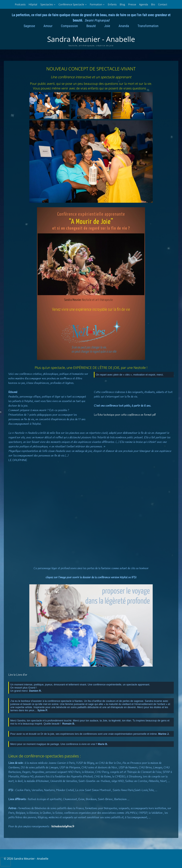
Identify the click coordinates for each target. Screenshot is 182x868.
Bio (153, 4)
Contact (163, 4)
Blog (122, 4)
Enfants (112, 4)
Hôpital (33, 4)
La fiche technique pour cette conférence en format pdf (125, 415)
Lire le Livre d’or (18, 675)
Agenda (144, 4)
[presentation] (6, 862)
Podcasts (20, 4)
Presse (132, 4)
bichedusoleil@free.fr (63, 827)
